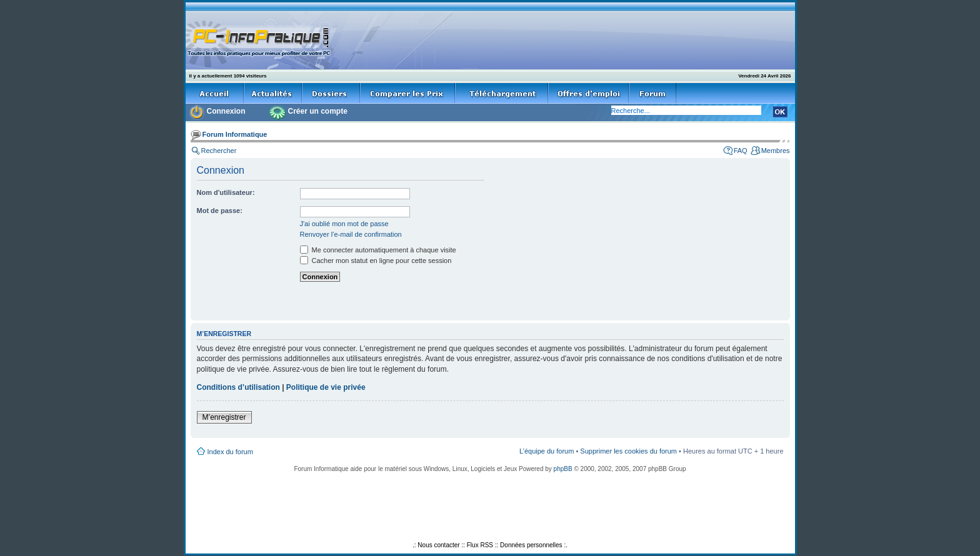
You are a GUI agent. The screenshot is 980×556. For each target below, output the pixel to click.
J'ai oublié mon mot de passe (344, 224)
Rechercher (219, 151)
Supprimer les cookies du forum (628, 451)
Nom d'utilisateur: (226, 192)
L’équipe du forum (547, 451)
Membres (776, 151)
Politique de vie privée (326, 387)
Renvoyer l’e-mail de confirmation (351, 234)
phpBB (563, 469)
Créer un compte (318, 111)
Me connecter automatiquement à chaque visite (378, 250)
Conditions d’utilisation (238, 387)
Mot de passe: (220, 211)
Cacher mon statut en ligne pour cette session (376, 261)
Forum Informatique (235, 134)
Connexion (226, 111)
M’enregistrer (224, 417)
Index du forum (230, 452)
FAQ (741, 151)
